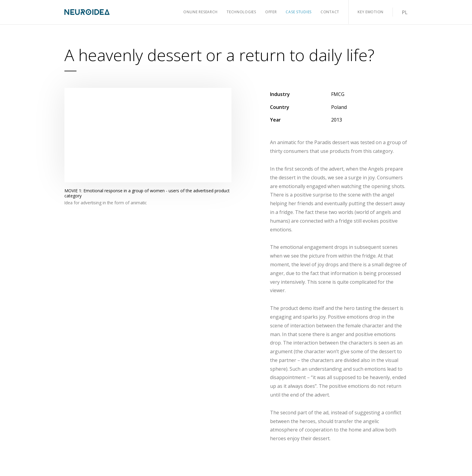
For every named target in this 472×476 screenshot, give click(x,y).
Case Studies (299, 12)
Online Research (200, 12)
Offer (271, 12)
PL (405, 12)
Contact (330, 12)
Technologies (241, 12)
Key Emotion (371, 12)
